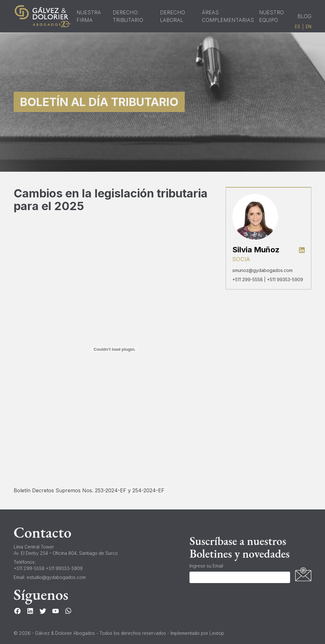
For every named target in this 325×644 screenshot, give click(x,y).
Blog (304, 16)
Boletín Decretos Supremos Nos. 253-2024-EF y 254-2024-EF (89, 490)
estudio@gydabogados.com (56, 577)
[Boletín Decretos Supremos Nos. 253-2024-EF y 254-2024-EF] (115, 349)
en (308, 27)
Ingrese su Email (206, 566)
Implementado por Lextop (197, 633)
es (298, 27)
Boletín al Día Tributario (99, 102)
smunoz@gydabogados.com (262, 270)
